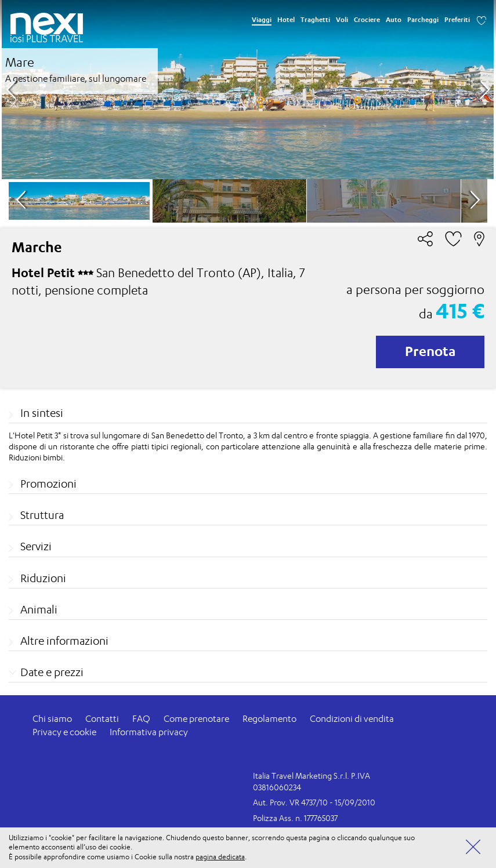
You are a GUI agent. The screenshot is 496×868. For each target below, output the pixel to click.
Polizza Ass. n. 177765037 (295, 818)
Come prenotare (196, 719)
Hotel (286, 20)
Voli (342, 20)
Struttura (42, 515)
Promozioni (48, 484)
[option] (248, 90)
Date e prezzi (52, 672)
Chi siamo (52, 719)
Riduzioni (43, 578)
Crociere (367, 20)
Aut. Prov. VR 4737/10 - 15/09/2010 (314, 802)
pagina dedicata (220, 857)
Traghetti (315, 20)
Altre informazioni (64, 641)
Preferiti (457, 20)
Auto (394, 20)
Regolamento (269, 719)
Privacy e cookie (64, 732)
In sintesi (42, 413)
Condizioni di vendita (352, 719)
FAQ (141, 719)
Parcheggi (423, 20)
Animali (39, 609)
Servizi (36, 546)
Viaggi (262, 20)
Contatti (102, 719)
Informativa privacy (149, 732)
